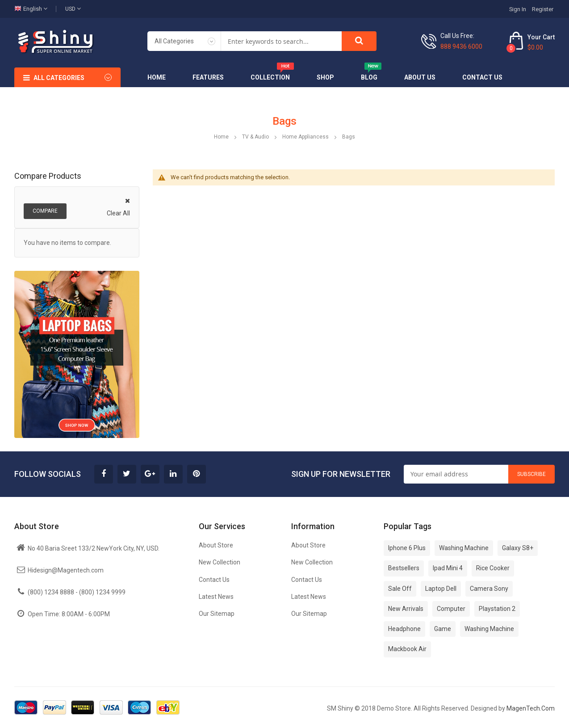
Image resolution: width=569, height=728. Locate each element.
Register (543, 9)
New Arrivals (406, 609)
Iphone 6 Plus (407, 548)
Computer (451, 609)
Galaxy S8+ (518, 548)
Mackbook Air (407, 649)
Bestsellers (404, 568)
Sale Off (400, 589)
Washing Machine (464, 548)
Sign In (518, 9)
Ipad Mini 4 (448, 568)
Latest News (216, 597)
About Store (216, 545)
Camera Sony (489, 589)
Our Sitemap (217, 614)
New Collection (220, 562)
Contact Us (214, 580)
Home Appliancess (306, 137)
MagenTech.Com (531, 708)
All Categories (59, 78)
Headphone (404, 629)
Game (443, 629)
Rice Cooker (493, 568)
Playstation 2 (497, 609)
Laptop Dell (441, 589)
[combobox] (281, 41)
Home (222, 137)
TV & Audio (256, 137)
